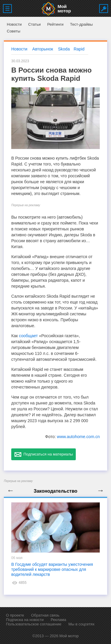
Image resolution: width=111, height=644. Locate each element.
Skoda (64, 49)
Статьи (34, 24)
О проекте (15, 615)
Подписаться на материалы (44, 454)
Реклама (58, 620)
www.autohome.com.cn (78, 437)
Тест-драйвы (81, 24)
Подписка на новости (25, 620)
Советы (13, 31)
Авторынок (43, 49)
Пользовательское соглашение (34, 624)
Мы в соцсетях (81, 624)
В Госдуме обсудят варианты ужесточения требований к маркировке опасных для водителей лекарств (52, 569)
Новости (14, 24)
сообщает (28, 336)
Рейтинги (55, 24)
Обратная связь (45, 615)
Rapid (79, 49)
